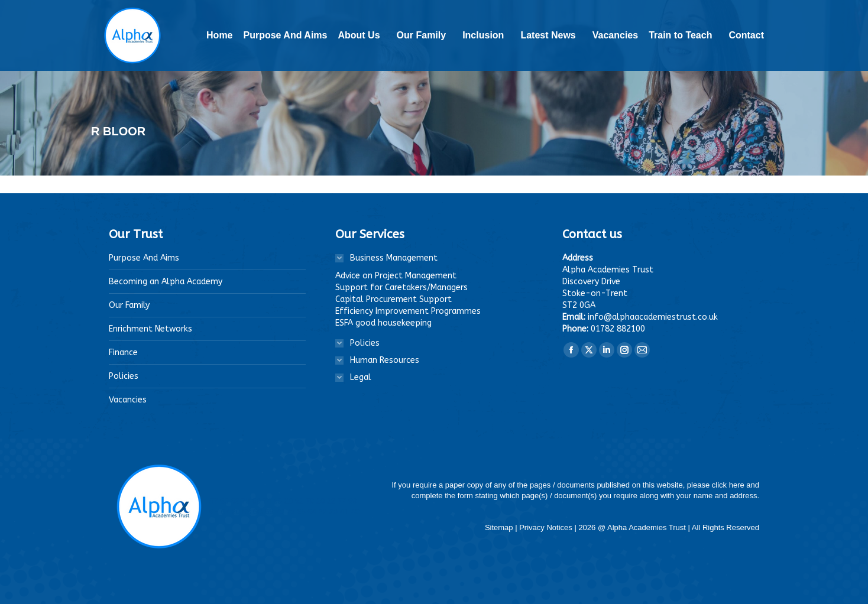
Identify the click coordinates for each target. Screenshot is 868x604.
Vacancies (128, 400)
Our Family (129, 305)
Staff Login (721, 8)
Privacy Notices (547, 527)
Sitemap (500, 527)
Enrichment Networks (150, 329)
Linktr (675, 8)
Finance (123, 353)
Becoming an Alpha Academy (166, 282)
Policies (124, 376)
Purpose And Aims (144, 258)
